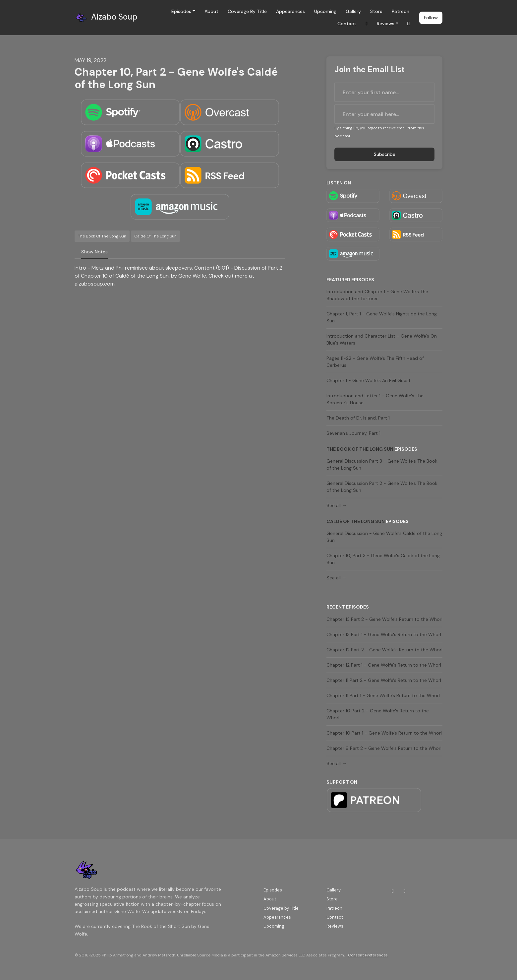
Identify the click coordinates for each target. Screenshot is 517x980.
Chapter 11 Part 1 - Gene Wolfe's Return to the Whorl (383, 695)
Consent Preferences (368, 955)
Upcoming (325, 11)
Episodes (181, 11)
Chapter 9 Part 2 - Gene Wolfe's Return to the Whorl (384, 748)
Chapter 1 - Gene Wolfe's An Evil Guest (369, 380)
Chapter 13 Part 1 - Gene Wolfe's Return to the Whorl (384, 634)
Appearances (290, 11)
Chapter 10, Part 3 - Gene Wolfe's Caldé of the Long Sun (383, 559)
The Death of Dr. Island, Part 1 (358, 418)
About (211, 11)
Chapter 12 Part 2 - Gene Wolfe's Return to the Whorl (384, 650)
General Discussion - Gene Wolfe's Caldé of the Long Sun (384, 537)
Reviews (386, 24)
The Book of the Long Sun (360, 449)
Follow (431, 18)
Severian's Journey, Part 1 (353, 433)
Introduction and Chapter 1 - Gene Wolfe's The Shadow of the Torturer (377, 295)
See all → (337, 505)
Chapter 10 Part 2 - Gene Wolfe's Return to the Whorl (378, 714)
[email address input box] (384, 114)
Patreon (401, 11)
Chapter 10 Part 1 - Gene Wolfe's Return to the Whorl (384, 733)
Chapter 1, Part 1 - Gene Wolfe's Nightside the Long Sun (382, 317)
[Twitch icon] (393, 891)
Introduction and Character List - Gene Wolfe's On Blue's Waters (382, 339)
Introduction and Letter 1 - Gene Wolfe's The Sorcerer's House (375, 399)
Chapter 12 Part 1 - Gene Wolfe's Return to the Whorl (384, 665)
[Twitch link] (367, 24)
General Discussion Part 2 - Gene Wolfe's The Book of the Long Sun (382, 487)
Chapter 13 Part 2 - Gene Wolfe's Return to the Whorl (384, 619)
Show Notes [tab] (94, 252)
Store (376, 11)
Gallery (353, 11)
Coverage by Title (247, 11)
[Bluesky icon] (405, 891)
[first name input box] (384, 92)
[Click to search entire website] (409, 24)
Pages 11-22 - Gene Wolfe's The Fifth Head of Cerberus (375, 362)
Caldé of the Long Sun (356, 521)
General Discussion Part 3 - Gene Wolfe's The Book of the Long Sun (382, 464)
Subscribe (385, 154)
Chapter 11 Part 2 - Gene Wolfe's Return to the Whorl (384, 680)
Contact (347, 24)
